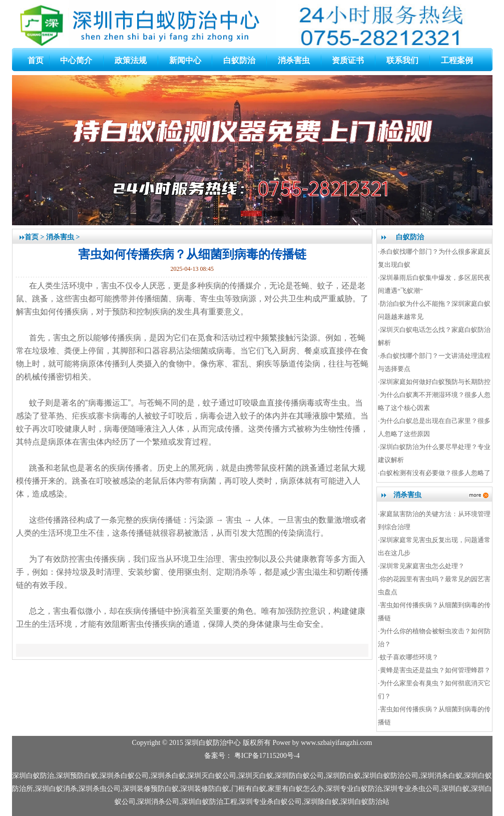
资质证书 (348, 60)
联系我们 (402, 60)
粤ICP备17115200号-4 (267, 756)
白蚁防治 (239, 60)
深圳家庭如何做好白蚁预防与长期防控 (435, 382)
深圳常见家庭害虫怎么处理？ (422, 566)
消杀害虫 (294, 60)
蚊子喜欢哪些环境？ (409, 657)
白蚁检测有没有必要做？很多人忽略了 (435, 473)
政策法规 (131, 60)
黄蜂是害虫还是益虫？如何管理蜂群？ (435, 670)
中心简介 (76, 60)
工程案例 (457, 60)
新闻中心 (185, 60)
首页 (36, 60)
